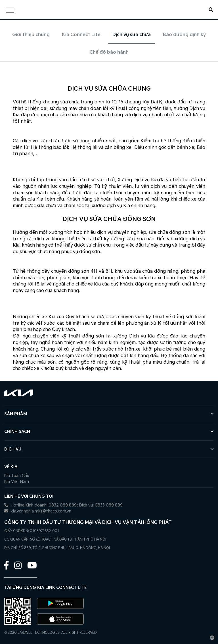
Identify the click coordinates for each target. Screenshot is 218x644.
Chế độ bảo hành (109, 52)
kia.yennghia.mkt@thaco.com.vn (38, 511)
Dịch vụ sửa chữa (132, 35)
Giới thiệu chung (31, 35)
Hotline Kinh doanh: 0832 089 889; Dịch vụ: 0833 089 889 (63, 505)
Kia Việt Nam (17, 482)
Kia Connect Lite (81, 35)
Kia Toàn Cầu (17, 476)
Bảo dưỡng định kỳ (184, 35)
